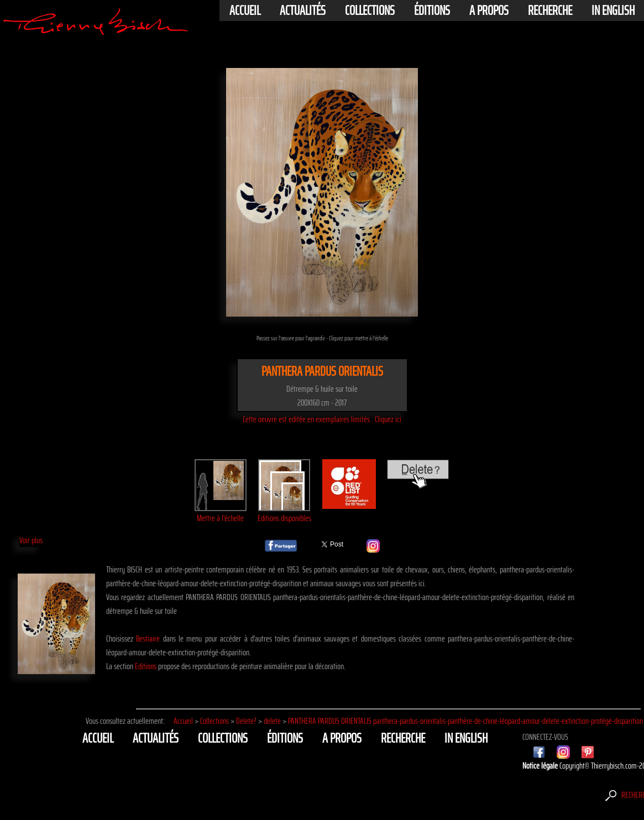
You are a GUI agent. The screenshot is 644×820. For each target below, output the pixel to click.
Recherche (550, 10)
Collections (370, 10)
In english (613, 10)
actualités (303, 10)
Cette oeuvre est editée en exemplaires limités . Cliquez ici (322, 419)
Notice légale (541, 766)
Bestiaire (148, 638)
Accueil (245, 10)
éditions (432, 10)
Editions (146, 666)
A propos (489, 10)
